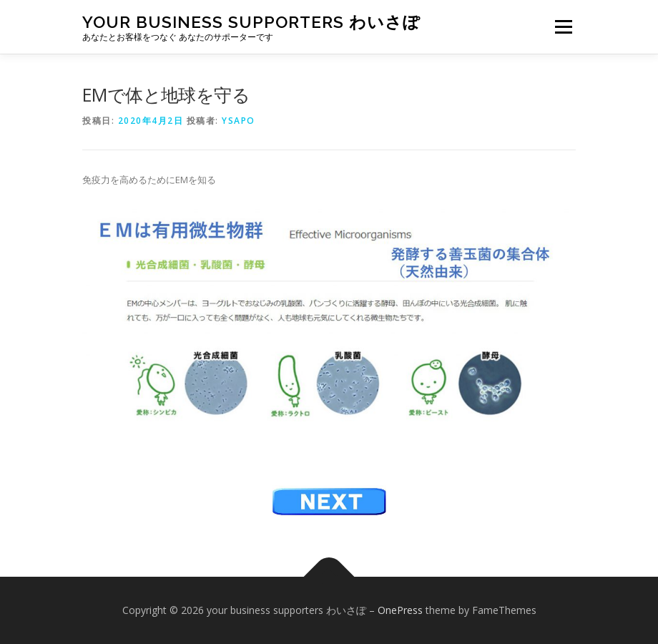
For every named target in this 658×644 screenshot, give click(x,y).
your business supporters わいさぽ (251, 22)
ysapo (239, 121)
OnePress (400, 610)
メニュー (563, 26)
